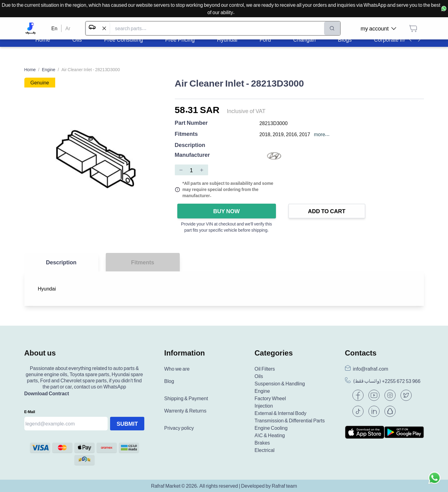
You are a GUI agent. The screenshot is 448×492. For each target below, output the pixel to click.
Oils (259, 376)
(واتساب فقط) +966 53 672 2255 (387, 381)
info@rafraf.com (371, 369)
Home (30, 69)
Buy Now (227, 211)
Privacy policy (179, 428)
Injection (264, 406)
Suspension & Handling (280, 384)
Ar (68, 28)
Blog (169, 381)
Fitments (186, 134)
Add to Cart (327, 211)
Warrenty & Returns (185, 411)
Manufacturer (192, 155)
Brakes (262, 443)
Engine (49, 69)
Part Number (191, 123)
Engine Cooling (271, 428)
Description (190, 145)
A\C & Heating (270, 435)
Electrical (265, 450)
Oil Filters (265, 369)
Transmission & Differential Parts (290, 421)
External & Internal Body (281, 413)
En (55, 28)
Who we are (177, 369)
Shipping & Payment (186, 398)
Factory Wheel (270, 398)
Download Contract (47, 393)
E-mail (30, 412)
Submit (127, 424)
